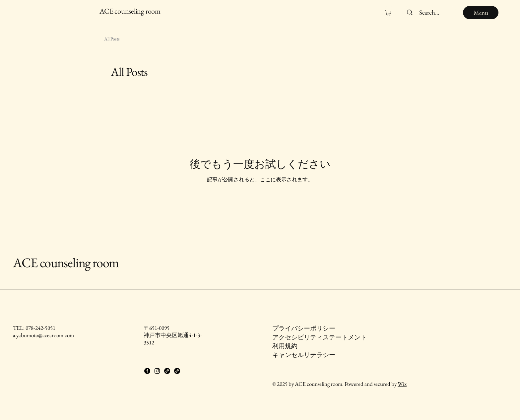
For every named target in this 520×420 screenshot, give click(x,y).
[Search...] (429, 13)
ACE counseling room (66, 263)
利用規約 (285, 346)
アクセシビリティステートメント (320, 337)
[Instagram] (157, 371)
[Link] (167, 371)
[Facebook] (147, 371)
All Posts (112, 39)
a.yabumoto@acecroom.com (43, 335)
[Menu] (481, 13)
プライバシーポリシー (304, 328)
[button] (389, 13)
